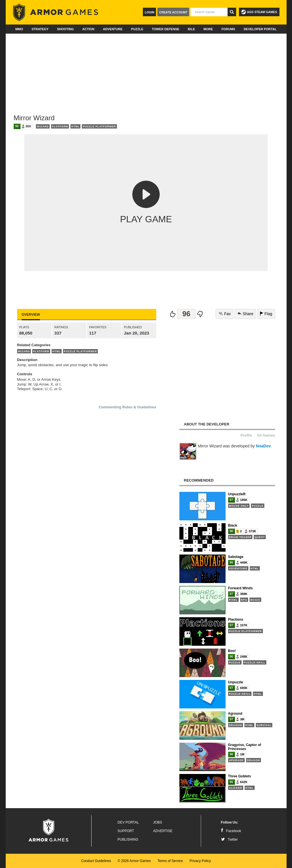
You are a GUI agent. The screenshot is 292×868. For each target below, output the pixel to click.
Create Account (173, 12)
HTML (75, 127)
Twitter (229, 840)
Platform (60, 127)
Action (88, 29)
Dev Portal (128, 822)
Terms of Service (170, 861)
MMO (19, 29)
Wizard (43, 127)
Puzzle (137, 29)
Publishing (128, 840)
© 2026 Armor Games (134, 861)
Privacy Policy (200, 861)
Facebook (231, 831)
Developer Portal (260, 29)
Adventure (113, 29)
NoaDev (263, 446)
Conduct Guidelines (96, 861)
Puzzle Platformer (99, 127)
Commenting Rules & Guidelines (127, 407)
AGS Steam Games (259, 12)
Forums (228, 29)
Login (149, 12)
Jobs (158, 822)
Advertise (163, 831)
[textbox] (209, 12)
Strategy (40, 29)
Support (126, 831)
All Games (266, 435)
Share (245, 314)
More (208, 29)
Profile (246, 435)
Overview (31, 315)
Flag (266, 314)
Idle (191, 29)
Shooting (65, 29)
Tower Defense (165, 29)
